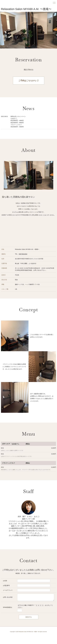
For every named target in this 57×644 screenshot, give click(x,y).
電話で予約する (29, 70)
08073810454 (23, 254)
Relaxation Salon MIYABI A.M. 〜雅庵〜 (26, 9)
